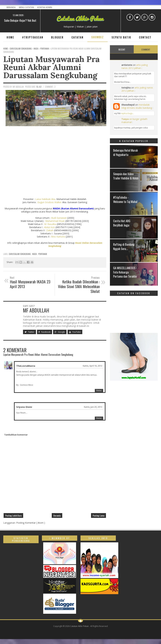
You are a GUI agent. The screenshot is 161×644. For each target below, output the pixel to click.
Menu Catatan (27, 7)
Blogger (57, 37)
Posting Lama (98, 515)
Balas (99, 390)
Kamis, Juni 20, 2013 (93, 407)
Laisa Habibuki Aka (45, 199)
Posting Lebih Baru (13, 515)
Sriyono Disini (24, 407)
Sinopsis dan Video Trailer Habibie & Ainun (126, 176)
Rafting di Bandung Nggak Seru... (124, 246)
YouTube (75, 332)
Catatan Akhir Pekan (80, 626)
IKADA (35, 254)
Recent (122, 49)
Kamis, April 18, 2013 (92, 366)
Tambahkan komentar (16, 435)
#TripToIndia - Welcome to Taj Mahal (125, 199)
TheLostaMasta (26, 366)
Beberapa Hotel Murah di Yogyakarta (126, 152)
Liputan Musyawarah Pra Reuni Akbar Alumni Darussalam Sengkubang (51, 67)
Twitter (29, 332)
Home (10, 37)
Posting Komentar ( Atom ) (31, 523)
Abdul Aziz (49, 227)
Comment (146, 49)
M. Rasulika (50, 224)
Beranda (11, 7)
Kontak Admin (45, 7)
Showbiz (98, 37)
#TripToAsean (33, 37)
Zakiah (50, 230)
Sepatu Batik (121, 37)
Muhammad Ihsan (55, 221)
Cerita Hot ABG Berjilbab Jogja (122, 223)
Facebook (45, 332)
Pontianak (43, 254)
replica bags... (127, 113)
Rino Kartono (58, 237)
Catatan (77, 37)
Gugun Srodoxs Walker (50, 202)
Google (60, 332)
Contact (145, 37)
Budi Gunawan (59, 218)
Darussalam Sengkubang (20, 254)
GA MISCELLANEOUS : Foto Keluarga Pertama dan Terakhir (125, 272)
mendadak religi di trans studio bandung (137, 106)
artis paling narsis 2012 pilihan (135, 66)
